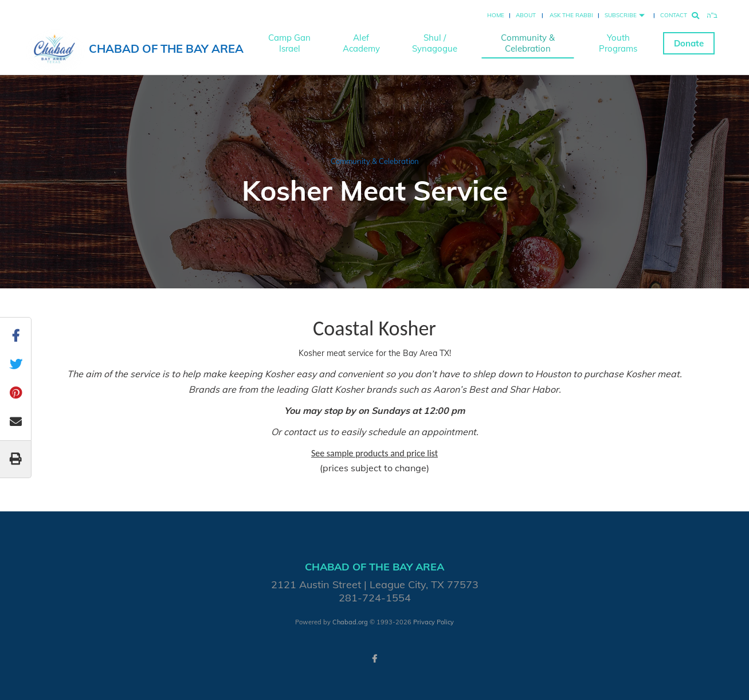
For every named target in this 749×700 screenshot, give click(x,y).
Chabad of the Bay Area (166, 48)
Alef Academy (361, 43)
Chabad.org (350, 622)
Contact (674, 15)
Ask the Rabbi (571, 15)
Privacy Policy (434, 622)
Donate (689, 43)
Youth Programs (618, 43)
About (526, 15)
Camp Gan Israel (289, 43)
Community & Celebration (528, 43)
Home (496, 15)
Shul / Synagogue (435, 43)
